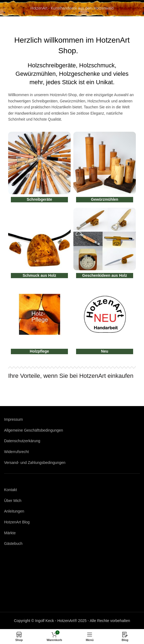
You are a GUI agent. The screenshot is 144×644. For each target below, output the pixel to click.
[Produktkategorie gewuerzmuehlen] (105, 168)
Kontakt (10, 490)
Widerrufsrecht (16, 452)
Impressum (13, 419)
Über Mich (13, 501)
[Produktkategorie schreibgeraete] (39, 168)
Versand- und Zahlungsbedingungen (35, 463)
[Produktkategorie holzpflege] (39, 320)
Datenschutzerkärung (22, 441)
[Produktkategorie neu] (105, 320)
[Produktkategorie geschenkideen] (105, 244)
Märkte (10, 533)
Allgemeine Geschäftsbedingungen (34, 430)
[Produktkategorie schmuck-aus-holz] (39, 244)
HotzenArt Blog (17, 522)
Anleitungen (14, 511)
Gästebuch (13, 544)
